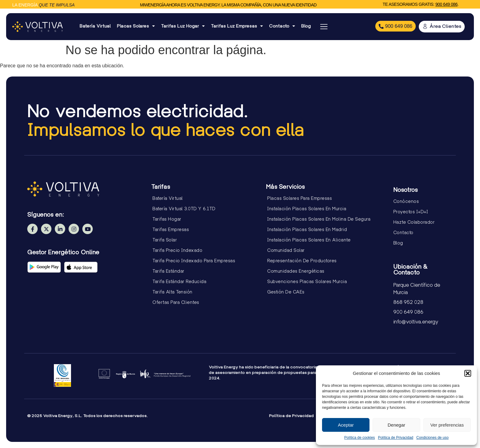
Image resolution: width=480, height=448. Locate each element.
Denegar (396, 425)
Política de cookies (360, 438)
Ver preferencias (447, 425)
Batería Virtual (95, 26)
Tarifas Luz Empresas (237, 26)
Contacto (282, 26)
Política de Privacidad (396, 438)
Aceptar (346, 425)
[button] (468, 373)
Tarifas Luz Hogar (183, 26)
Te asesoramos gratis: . (421, 4)
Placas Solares (136, 26)
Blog (306, 26)
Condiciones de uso (432, 438)
